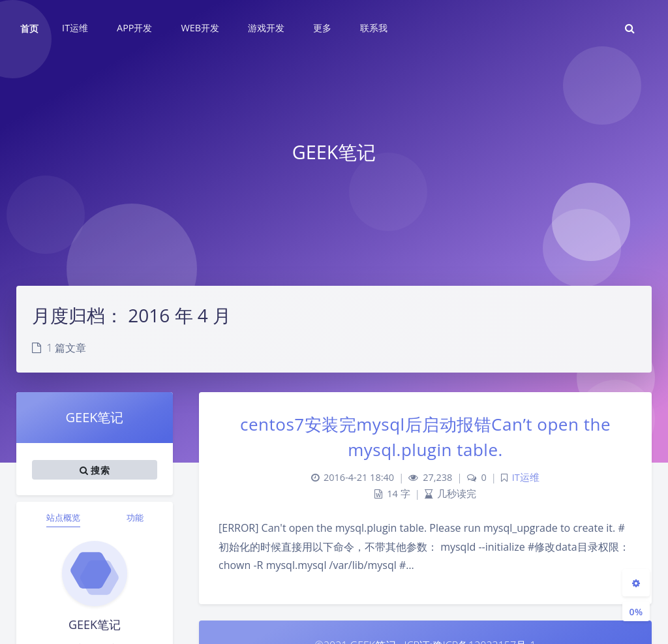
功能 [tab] (135, 517)
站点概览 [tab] (63, 517)
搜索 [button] (95, 470)
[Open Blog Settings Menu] (636, 583)
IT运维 (526, 477)
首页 (29, 28)
